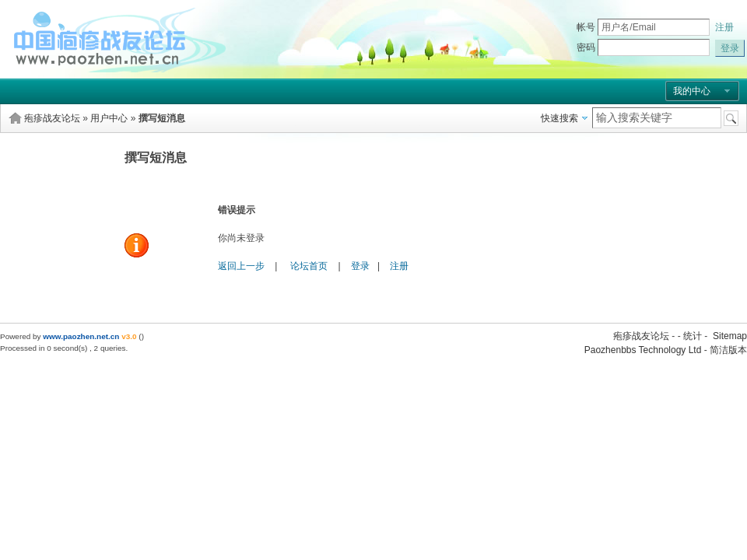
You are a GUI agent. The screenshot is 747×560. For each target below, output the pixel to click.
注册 (724, 27)
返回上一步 (241, 266)
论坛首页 (309, 266)
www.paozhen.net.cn (81, 336)
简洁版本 (728, 350)
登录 (360, 266)
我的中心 (692, 91)
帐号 (586, 27)
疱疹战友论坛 (52, 118)
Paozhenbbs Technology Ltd (643, 350)
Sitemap (730, 336)
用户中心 (109, 118)
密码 (586, 47)
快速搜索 (559, 118)
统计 (693, 336)
